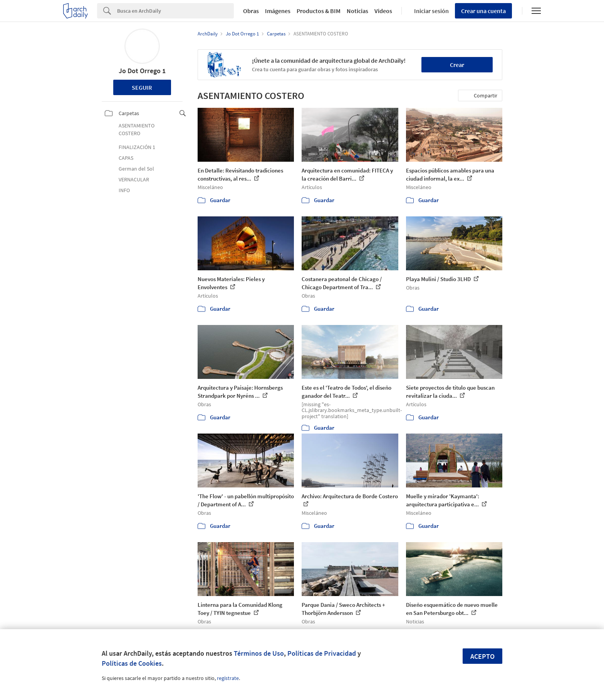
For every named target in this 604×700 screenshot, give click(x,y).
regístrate (228, 678)
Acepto (482, 656)
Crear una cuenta (483, 11)
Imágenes (278, 11)
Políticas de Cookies (132, 663)
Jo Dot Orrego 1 (142, 71)
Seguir (142, 87)
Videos (383, 11)
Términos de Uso (259, 653)
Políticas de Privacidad (322, 653)
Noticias (357, 11)
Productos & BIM (319, 11)
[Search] (175, 11)
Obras (251, 11)
